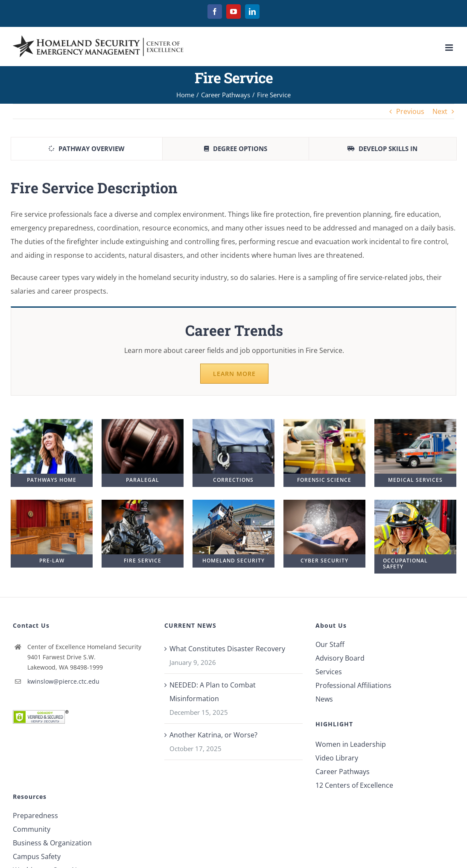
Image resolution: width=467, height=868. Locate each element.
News (324, 699)
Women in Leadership (351, 744)
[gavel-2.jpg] (143, 422)
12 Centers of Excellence (354, 785)
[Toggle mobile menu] (450, 48)
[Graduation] (52, 422)
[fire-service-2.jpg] (143, 503)
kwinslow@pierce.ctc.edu (63, 681)
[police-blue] (233, 422)
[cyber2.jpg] (324, 503)
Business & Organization (52, 843)
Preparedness (35, 816)
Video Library (337, 758)
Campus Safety (37, 856)
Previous (410, 111)
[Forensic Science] (324, 422)
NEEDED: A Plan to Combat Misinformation (213, 692)
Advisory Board (340, 658)
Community (32, 829)
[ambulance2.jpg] (415, 422)
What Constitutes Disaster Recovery (227, 649)
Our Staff (330, 644)
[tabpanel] (233, 292)
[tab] (87, 149)
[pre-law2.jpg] (52, 503)
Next (440, 111)
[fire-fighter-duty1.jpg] (415, 503)
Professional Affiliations (353, 685)
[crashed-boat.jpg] (233, 503)
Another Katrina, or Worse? (213, 735)
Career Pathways (343, 772)
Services (329, 672)
